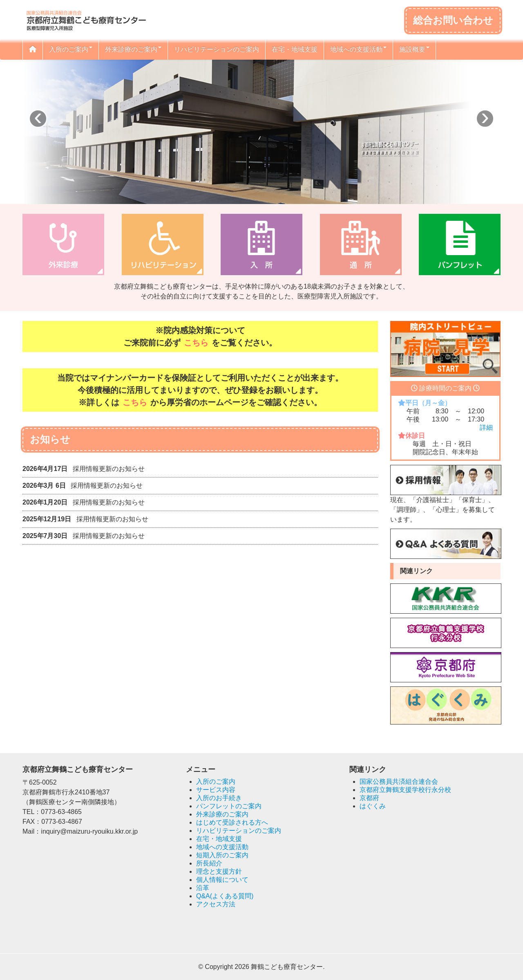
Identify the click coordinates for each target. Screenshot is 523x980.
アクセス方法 (216, 904)
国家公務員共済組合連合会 (399, 782)
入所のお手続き (219, 798)
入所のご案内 (71, 49)
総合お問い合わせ (453, 20)
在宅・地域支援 (295, 49)
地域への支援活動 (358, 49)
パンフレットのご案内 (229, 806)
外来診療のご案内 (133, 49)
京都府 (369, 798)
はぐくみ (373, 806)
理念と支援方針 (219, 871)
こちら (196, 343)
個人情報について (222, 880)
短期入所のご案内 (222, 855)
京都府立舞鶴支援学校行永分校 (405, 790)
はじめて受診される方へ (232, 822)
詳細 (486, 427)
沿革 (203, 888)
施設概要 (414, 49)
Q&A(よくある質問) (225, 896)
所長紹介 (209, 863)
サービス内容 (216, 790)
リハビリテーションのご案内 (217, 49)
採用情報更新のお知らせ (109, 469)
